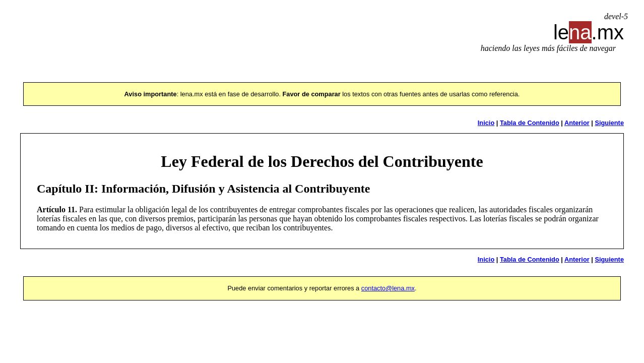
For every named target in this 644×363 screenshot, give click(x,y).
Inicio (486, 123)
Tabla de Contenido (530, 123)
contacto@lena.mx (388, 288)
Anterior (577, 123)
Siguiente (609, 123)
